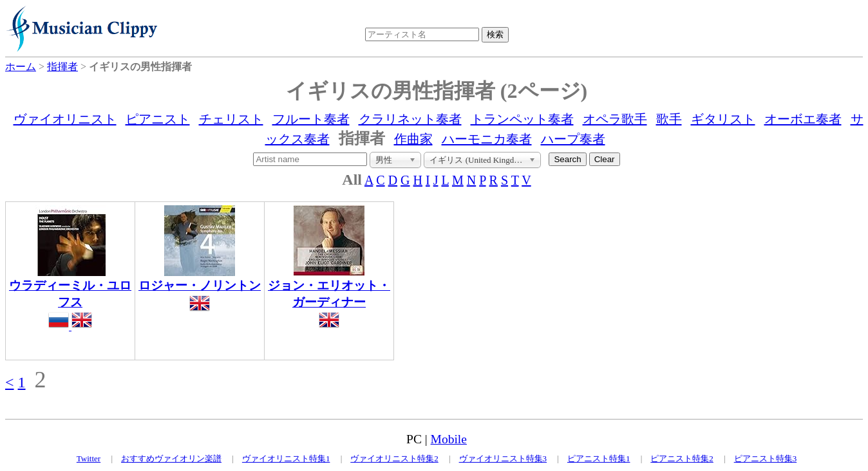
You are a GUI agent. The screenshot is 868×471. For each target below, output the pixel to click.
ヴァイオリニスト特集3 (503, 458)
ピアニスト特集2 (682, 458)
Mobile (449, 439)
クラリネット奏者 (410, 119)
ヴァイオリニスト (65, 119)
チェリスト (231, 119)
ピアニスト (158, 119)
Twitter (89, 458)
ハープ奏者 (573, 139)
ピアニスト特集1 (599, 458)
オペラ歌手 (615, 119)
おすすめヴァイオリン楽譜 (171, 458)
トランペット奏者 (522, 119)
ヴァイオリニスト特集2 (394, 458)
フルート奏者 (311, 119)
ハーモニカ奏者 (487, 139)
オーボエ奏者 (803, 119)
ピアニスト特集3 (766, 458)
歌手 (669, 119)
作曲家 (413, 139)
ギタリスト (723, 119)
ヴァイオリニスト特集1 (286, 458)
